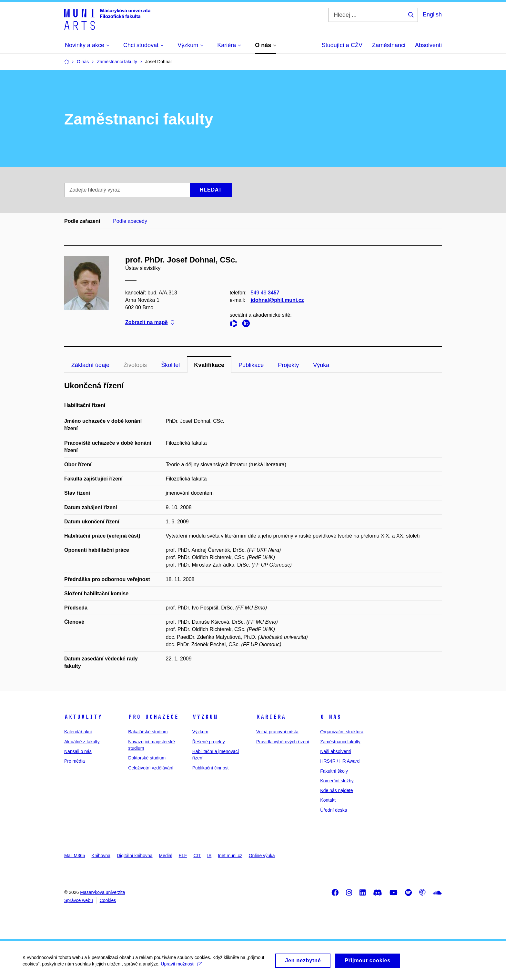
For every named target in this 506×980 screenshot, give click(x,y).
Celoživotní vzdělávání (151, 768)
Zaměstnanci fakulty (340, 742)
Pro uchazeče (153, 717)
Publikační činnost (211, 768)
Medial (166, 856)
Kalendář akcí (78, 732)
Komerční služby (337, 781)
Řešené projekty (209, 742)
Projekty (288, 365)
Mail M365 (75, 856)
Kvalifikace (209, 365)
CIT (197, 856)
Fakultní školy (334, 771)
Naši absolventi (335, 751)
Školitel (170, 365)
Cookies (108, 900)
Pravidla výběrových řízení (283, 742)
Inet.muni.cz (230, 856)
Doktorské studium (147, 758)
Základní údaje (90, 365)
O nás (331, 717)
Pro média (75, 761)
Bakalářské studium (148, 732)
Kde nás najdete (336, 790)
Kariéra (271, 717)
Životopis (135, 365)
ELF (183, 856)
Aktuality (83, 717)
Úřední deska (334, 810)
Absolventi (428, 45)
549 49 (265, 293)
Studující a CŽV (342, 45)
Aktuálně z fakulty (82, 742)
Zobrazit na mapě (150, 323)
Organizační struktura (342, 732)
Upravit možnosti (181, 967)
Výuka (321, 365)
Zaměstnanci (389, 45)
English (432, 15)
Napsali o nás (78, 751)
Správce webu (79, 900)
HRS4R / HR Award (340, 761)
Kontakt (328, 800)
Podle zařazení (82, 221)
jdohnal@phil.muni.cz (277, 300)
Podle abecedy (130, 221)
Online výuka (262, 856)
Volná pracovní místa (277, 732)
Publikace (251, 365)
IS (209, 856)
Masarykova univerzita (102, 892)
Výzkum (205, 717)
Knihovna (101, 856)
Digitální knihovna (135, 856)
